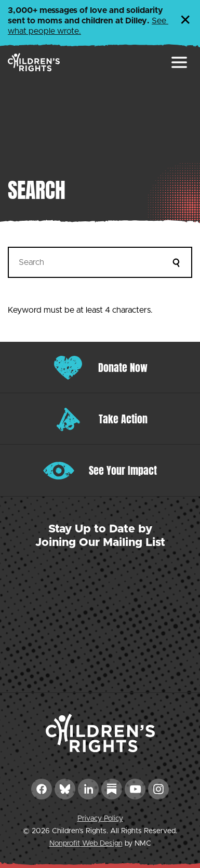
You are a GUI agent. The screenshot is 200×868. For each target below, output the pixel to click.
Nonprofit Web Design (86, 844)
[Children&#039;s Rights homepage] (34, 62)
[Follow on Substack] (112, 789)
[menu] (179, 62)
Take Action (123, 419)
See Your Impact (123, 470)
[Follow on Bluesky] (65, 789)
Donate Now (123, 368)
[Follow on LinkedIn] (88, 789)
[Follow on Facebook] (42, 789)
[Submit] (177, 262)
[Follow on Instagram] (158, 789)
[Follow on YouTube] (135, 789)
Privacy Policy (100, 819)
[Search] (100, 262)
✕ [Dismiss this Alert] (185, 21)
